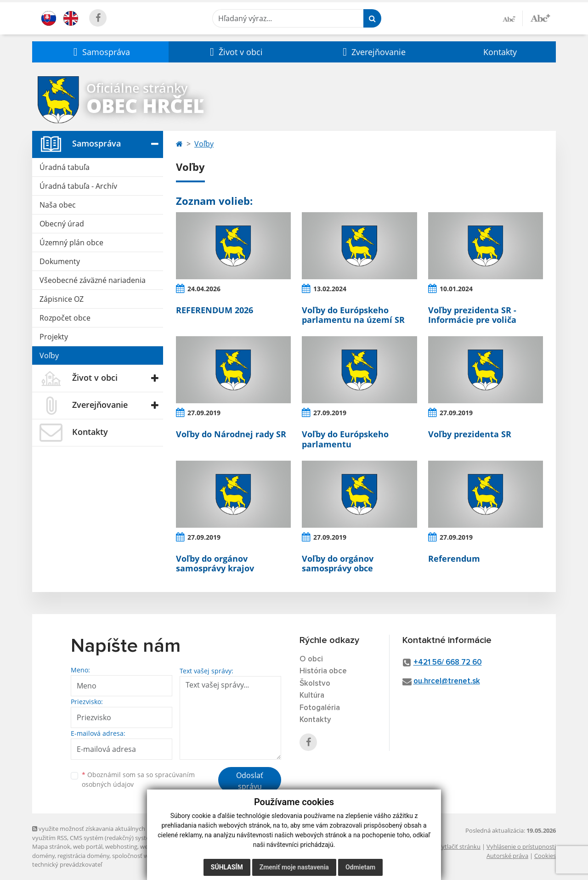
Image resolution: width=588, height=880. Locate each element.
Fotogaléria (320, 708)
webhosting (121, 846)
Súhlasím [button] (227, 867)
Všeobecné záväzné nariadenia (93, 280)
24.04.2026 (204, 289)
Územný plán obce (71, 243)
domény (43, 856)
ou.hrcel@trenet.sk (447, 681)
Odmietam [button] (360, 867)
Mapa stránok (51, 846)
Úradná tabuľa (65, 167)
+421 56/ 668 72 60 (448, 663)
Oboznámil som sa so (138, 779)
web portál (88, 846)
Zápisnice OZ (62, 299)
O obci (311, 659)
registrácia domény (83, 856)
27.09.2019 (204, 413)
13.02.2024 (330, 289)
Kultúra (312, 696)
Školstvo (315, 684)
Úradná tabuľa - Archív (78, 186)
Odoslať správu (250, 781)
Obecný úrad (62, 224)
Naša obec (58, 205)
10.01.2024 (456, 289)
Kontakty (500, 52)
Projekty (54, 337)
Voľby (49, 355)
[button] (100, 52)
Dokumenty (60, 261)
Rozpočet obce (65, 318)
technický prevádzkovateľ (67, 864)
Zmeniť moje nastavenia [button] (294, 867)
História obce (323, 671)
